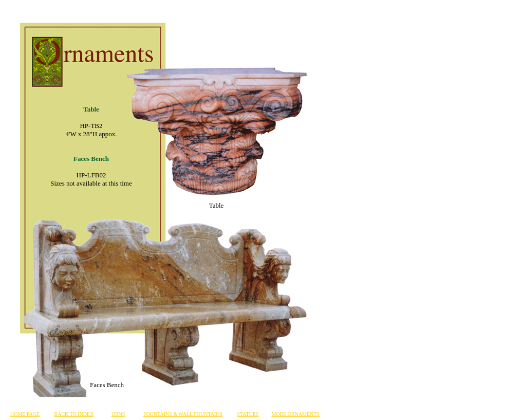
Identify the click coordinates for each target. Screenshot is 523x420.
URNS (118, 414)
